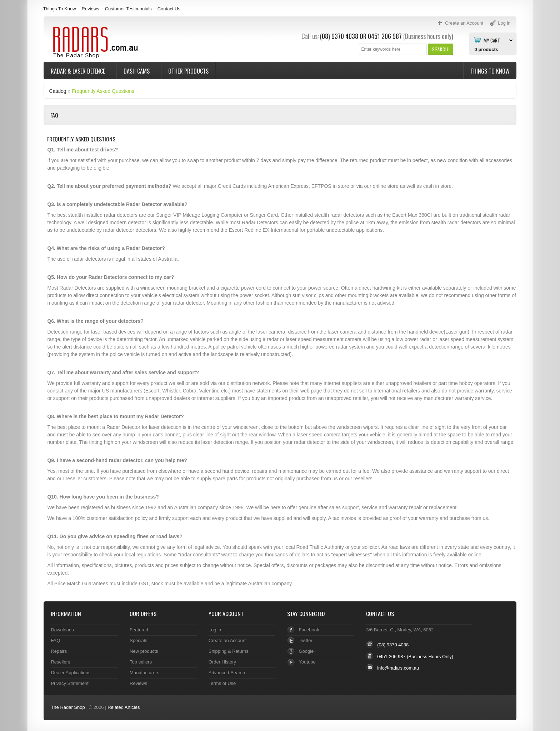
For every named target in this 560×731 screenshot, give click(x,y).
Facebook (309, 630)
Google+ (307, 651)
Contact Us (169, 9)
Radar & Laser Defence (79, 71)
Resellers (60, 662)
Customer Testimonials (128, 9)
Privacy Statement (69, 683)
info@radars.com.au (398, 668)
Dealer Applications (71, 673)
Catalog (57, 91)
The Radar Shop (68, 707)
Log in (215, 630)
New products (144, 651)
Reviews (91, 9)
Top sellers (141, 662)
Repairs (59, 651)
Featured (139, 630)
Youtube (307, 662)
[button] (440, 49)
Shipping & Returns (229, 651)
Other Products (188, 71)
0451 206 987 (385, 36)
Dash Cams (137, 71)
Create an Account (228, 640)
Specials (138, 640)
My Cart (492, 40)
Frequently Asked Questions (103, 91)
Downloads (62, 630)
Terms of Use (222, 683)
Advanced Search (227, 673)
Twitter (305, 640)
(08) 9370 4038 (339, 36)
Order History (222, 662)
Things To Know (59, 9)
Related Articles (124, 707)
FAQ (55, 640)
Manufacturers (144, 673)
